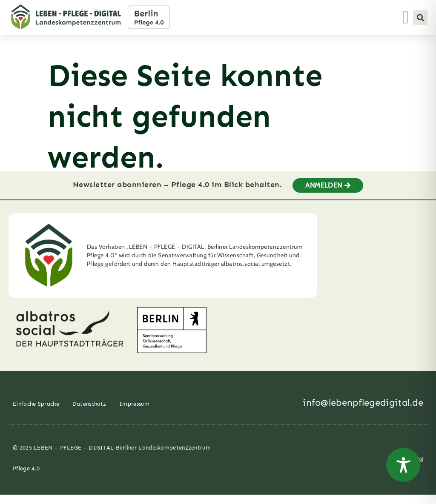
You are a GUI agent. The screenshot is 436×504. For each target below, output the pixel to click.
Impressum (134, 413)
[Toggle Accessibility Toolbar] (403, 465)
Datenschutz (89, 413)
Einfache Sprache (36, 413)
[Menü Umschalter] (406, 17)
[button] (420, 17)
